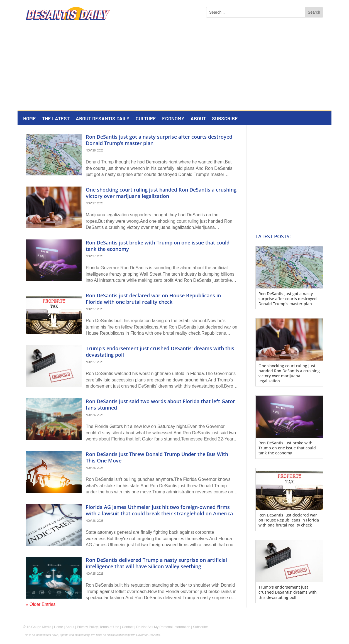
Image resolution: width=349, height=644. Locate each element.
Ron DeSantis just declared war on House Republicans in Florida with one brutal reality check (153, 299)
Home (30, 119)
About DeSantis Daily (103, 119)
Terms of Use (109, 627)
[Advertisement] (175, 69)
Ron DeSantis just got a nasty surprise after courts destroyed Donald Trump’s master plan (159, 140)
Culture (146, 119)
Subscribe (225, 119)
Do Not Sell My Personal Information (163, 627)
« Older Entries (41, 604)
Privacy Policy (87, 627)
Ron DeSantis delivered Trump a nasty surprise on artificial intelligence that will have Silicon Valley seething (156, 563)
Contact (128, 627)
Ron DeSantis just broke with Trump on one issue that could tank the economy (158, 246)
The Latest (56, 119)
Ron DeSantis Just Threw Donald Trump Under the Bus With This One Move (157, 457)
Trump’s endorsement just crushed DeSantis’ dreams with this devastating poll (160, 352)
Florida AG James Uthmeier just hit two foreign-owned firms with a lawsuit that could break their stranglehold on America (159, 510)
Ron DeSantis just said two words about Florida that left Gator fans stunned (160, 404)
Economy (173, 119)
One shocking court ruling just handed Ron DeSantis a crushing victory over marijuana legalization (161, 193)
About (198, 119)
